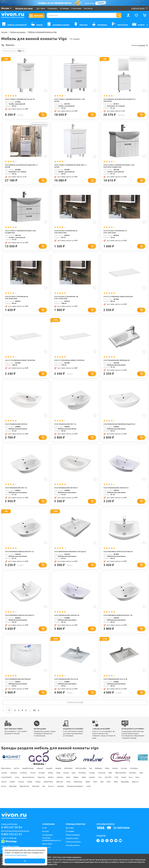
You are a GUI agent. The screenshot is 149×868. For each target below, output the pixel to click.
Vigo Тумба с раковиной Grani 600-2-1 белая (70, 167)
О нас (45, 828)
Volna (51, 795)
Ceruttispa (16, 782)
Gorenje (128, 782)
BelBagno (113, 777)
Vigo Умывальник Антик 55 (67, 493)
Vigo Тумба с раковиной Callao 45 (21, 99)
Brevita (132, 777)
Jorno (61, 786)
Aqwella (66, 777)
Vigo (34, 795)
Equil (107, 782)
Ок (25, 861)
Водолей (120, 795)
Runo (58, 791)
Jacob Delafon (49, 786)
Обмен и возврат (73, 835)
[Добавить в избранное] (45, 91)
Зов (129, 795)
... (40, 719)
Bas (104, 777)
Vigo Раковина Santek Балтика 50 (119, 557)
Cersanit (5, 782)
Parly (33, 791)
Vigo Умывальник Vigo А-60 (116, 687)
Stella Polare (117, 791)
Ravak (41, 791)
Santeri (105, 791)
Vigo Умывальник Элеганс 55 (117, 493)
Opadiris (5, 791)
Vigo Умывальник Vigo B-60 (67, 687)
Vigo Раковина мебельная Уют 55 (20, 557)
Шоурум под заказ (24, 8)
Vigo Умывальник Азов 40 (17, 426)
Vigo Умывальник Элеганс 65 (68, 623)
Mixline (128, 786)
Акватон (73, 795)
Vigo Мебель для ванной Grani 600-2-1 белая (21, 167)
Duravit (98, 782)
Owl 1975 (23, 791)
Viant (26, 795)
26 (46, 719)
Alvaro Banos (6, 777)
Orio (14, 791)
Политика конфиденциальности (51, 839)
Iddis (3, 786)
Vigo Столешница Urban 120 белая (70, 362)
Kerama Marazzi (74, 786)
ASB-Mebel (78, 777)
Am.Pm (18, 777)
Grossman (139, 782)
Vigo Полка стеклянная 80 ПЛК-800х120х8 (17, 299)
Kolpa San (88, 786)
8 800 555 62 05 (13, 835)
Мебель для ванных (19, 32)
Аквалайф (61, 795)
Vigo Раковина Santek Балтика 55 (21, 623)
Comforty (49, 782)
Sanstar (86, 791)
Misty (119, 786)
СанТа (36, 800)
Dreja (89, 782)
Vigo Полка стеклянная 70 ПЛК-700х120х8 (116, 233)
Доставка (41, 8)
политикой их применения (16, 855)
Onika (137, 786)
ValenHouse (6, 795)
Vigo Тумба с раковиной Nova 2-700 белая (71, 100)
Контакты (88, 8)
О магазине (76, 8)
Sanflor (76, 791)
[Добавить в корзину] (44, 115)
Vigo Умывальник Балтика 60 (19, 687)
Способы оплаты (73, 845)
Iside (38, 786)
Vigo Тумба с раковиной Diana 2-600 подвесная (22, 233)
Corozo (60, 782)
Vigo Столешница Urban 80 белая (119, 298)
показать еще (75, 711)
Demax (80, 782)
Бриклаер (94, 795)
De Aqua (70, 782)
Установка (64, 8)
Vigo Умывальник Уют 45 (66, 426)
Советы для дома (73, 842)
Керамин (5, 800)
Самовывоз (53, 8)
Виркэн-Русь (107, 795)
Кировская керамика (21, 800)
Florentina (117, 782)
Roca (50, 791)
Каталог (5, 32)
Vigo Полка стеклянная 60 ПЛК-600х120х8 (66, 233)
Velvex (18, 795)
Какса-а (138, 795)
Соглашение (47, 835)
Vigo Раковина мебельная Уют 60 (119, 623)
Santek (96, 791)
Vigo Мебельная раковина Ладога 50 (120, 427)
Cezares (27, 782)
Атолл (83, 795)
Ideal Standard (15, 786)
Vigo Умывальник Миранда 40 (117, 362)
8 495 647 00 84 (13, 827)
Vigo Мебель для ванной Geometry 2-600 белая (120, 100)
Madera (99, 786)
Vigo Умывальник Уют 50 (17, 493)
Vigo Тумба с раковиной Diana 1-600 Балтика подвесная (120, 167)
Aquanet (45, 777)
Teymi (140, 791)
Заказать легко (72, 838)
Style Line (130, 791)
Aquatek (56, 777)
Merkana (109, 786)
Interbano (28, 786)
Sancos (66, 791)
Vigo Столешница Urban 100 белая (21, 362)
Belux (123, 777)
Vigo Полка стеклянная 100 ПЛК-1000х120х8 (67, 299)
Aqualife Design (31, 777)
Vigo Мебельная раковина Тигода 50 (70, 558)
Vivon (42, 795)
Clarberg (38, 782)
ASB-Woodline (92, 777)
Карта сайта (47, 844)
